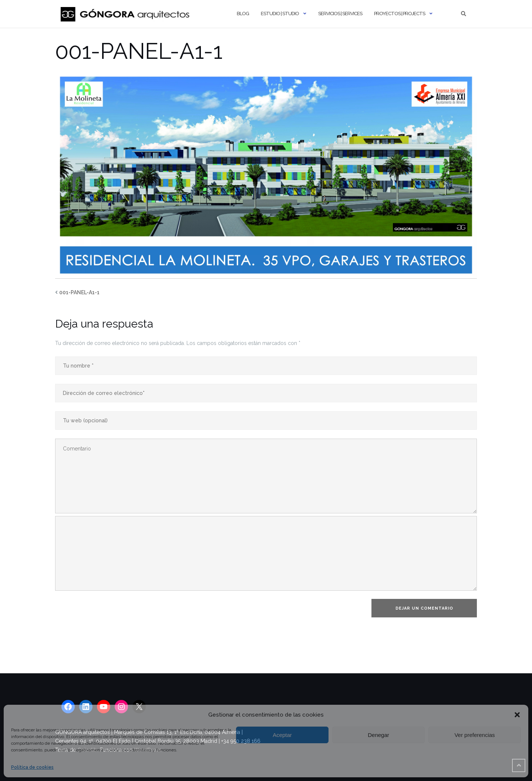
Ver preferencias (474, 735)
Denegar (378, 735)
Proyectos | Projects (400, 14)
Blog (243, 14)
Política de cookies (32, 767)
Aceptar (282, 735)
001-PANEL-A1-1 (79, 292)
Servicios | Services (340, 14)
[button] (517, 715)
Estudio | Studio (280, 14)
